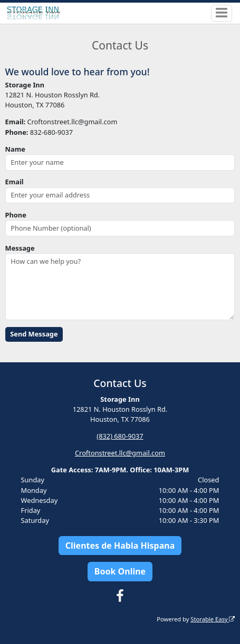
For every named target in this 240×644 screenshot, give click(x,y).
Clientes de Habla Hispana (120, 546)
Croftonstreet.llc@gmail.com (120, 453)
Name (15, 149)
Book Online (120, 571)
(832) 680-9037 (120, 436)
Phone (16, 215)
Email (15, 182)
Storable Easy (213, 619)
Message (20, 248)
